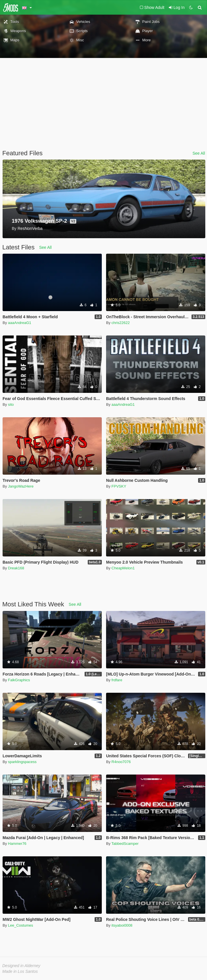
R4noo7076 (121, 762)
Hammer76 (17, 844)
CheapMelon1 (123, 568)
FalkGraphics (19, 680)
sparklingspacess (22, 762)
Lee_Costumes (20, 925)
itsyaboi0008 (122, 925)
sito (11, 404)
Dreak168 (16, 568)
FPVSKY (119, 486)
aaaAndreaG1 (20, 323)
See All (199, 153)
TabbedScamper (125, 844)
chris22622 (121, 323)
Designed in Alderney (21, 966)
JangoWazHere (21, 486)
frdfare (117, 680)
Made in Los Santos (20, 971)
